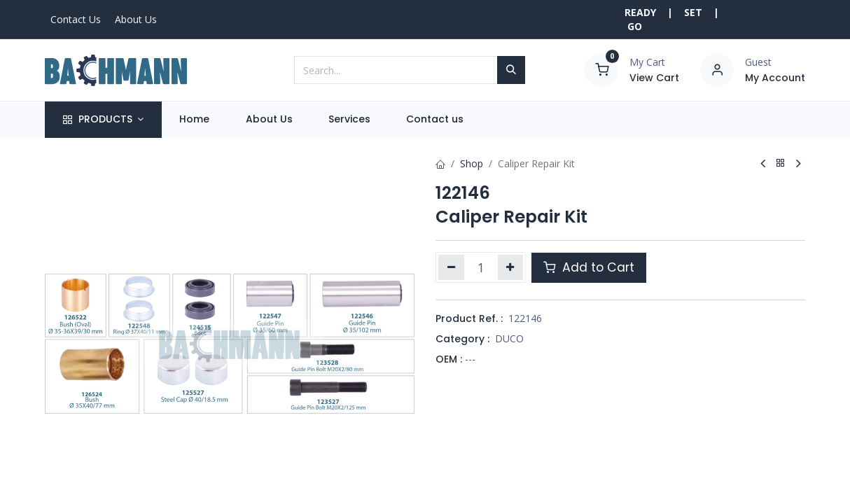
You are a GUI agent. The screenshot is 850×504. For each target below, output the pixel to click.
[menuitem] (195, 120)
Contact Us (76, 19)
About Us (136, 19)
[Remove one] (451, 267)
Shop (472, 163)
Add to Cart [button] (589, 267)
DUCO (509, 338)
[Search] (511, 70)
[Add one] (511, 267)
